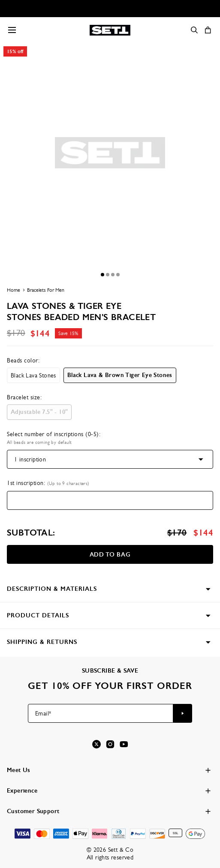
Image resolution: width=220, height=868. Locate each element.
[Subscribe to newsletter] (183, 713)
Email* (43, 713)
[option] (33, 375)
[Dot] (102, 275)
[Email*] (101, 713)
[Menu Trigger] (12, 30)
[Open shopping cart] (208, 30)
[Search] (194, 30)
